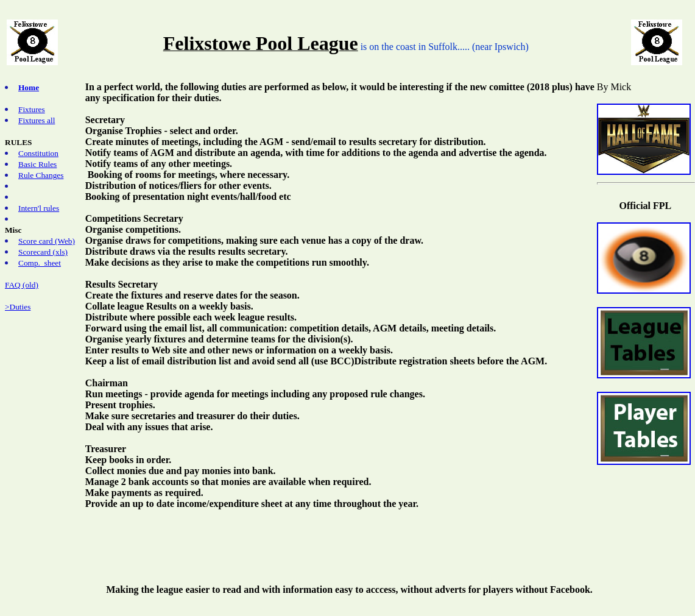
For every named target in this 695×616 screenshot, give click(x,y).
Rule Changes (41, 175)
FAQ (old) (22, 285)
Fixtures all (37, 120)
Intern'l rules (39, 208)
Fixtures (32, 109)
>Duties (18, 307)
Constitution (38, 153)
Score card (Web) (47, 241)
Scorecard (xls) (43, 252)
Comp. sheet (40, 263)
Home (29, 87)
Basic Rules (37, 164)
